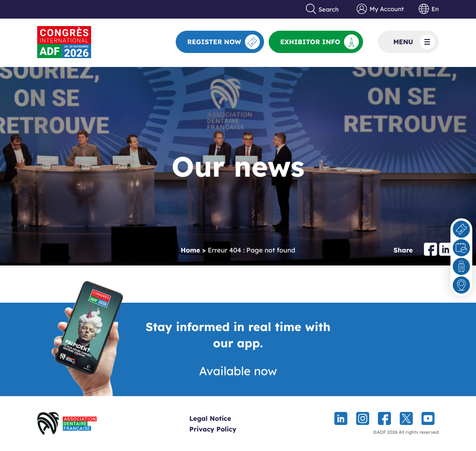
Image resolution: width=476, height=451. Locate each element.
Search (323, 9)
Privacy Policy (230, 429)
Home (191, 250)
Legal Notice (227, 418)
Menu (414, 42)
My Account (380, 9)
